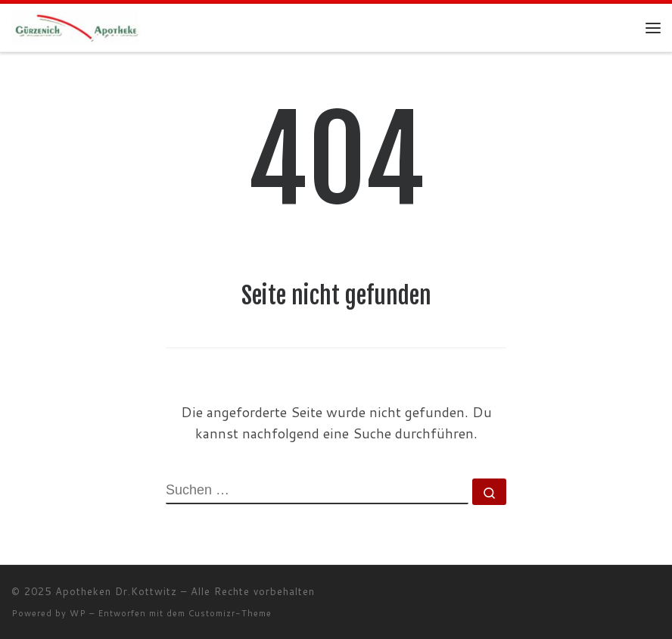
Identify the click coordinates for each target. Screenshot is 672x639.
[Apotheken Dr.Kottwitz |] (77, 27)
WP (78, 613)
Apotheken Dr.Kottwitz (116, 591)
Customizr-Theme (230, 613)
